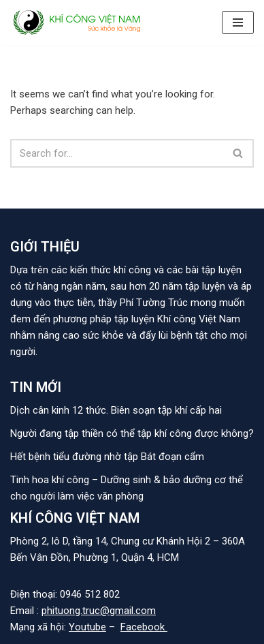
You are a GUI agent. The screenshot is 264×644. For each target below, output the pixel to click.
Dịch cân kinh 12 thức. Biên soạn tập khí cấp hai (116, 410)
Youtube (87, 627)
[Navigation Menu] (238, 22)
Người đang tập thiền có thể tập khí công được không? (132, 433)
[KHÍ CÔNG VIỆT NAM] (78, 22)
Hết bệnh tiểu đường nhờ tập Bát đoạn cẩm (107, 457)
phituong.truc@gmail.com (99, 611)
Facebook (144, 627)
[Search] (117, 153)
